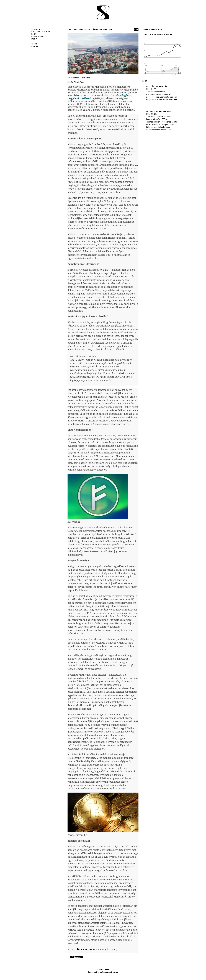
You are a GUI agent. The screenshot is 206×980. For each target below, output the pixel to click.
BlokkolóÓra (38, 36)
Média (34, 39)
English (34, 44)
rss (136, 30)
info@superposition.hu (108, 972)
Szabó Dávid (37, 29)
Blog (34, 34)
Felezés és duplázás (157, 86)
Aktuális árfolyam (152, 35)
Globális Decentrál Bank (159, 111)
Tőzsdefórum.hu (86, 949)
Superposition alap (41, 32)
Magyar (35, 46)
